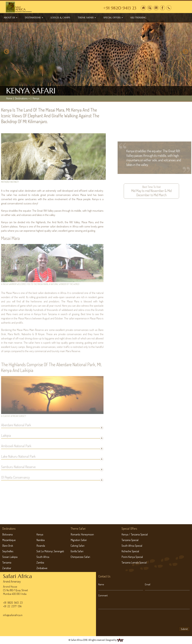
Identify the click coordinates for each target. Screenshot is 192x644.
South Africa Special (132, 546)
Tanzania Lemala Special (134, 562)
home (9, 98)
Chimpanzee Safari (80, 557)
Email (148, 584)
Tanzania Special (130, 540)
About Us (11, 18)
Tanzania (7, 562)
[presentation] (121, 618)
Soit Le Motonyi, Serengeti (50, 551)
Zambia (40, 562)
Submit (184, 629)
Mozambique (9, 540)
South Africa (43, 557)
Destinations (34, 18)
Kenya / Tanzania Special (135, 534)
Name (101, 584)
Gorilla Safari (77, 551)
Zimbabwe (42, 568)
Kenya (36, 98)
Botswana (7, 534)
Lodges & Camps (60, 18)
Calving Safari (78, 546)
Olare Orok (8, 546)
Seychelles (8, 551)
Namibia (41, 540)
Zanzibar (7, 568)
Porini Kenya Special (132, 557)
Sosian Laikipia (10, 557)
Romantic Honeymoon (82, 534)
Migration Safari (79, 540)
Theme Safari (87, 18)
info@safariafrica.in (13, 615)
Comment (103, 595)
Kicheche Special (130, 551)
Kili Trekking (138, 18)
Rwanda (41, 546)
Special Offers (113, 18)
